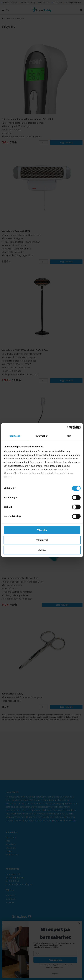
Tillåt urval (42, 540)
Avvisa (42, 550)
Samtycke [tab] (15, 436)
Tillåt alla (42, 530)
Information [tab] (42, 436)
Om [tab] (69, 436)
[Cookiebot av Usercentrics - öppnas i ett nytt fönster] (67, 427)
